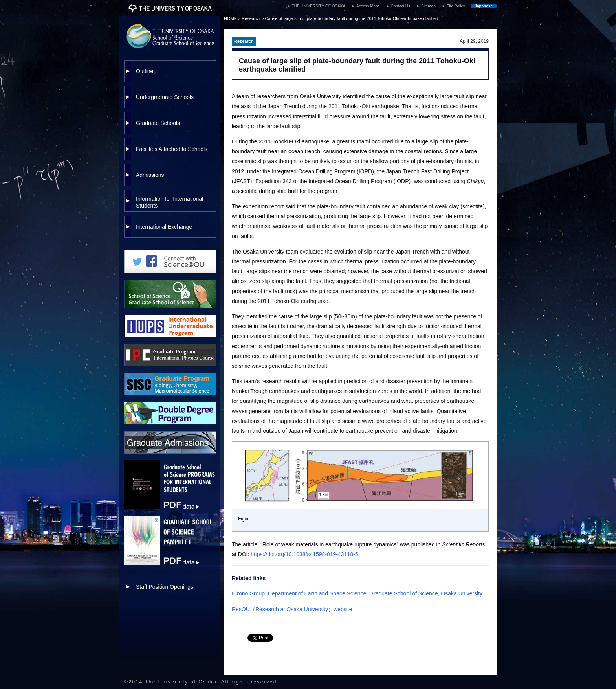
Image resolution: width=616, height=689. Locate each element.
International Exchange (164, 227)
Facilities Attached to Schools (172, 149)
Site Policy (456, 6)
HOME (230, 18)
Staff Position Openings (165, 587)
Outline (145, 71)
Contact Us (401, 6)
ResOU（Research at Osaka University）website (292, 609)
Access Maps (368, 6)
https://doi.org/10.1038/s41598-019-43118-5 (304, 554)
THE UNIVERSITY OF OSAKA (319, 6)
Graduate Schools (158, 123)
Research (251, 18)
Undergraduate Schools (165, 97)
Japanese (484, 6)
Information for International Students (170, 202)
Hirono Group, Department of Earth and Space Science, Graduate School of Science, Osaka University (357, 593)
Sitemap (428, 6)
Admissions (150, 175)
